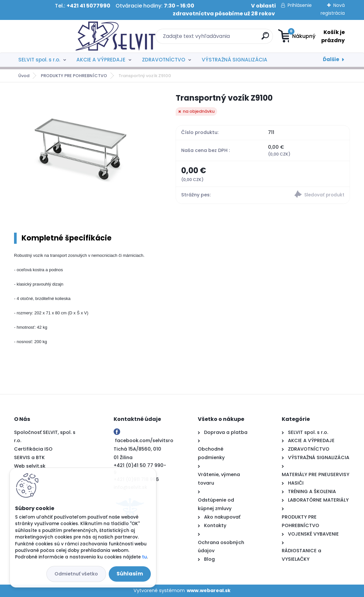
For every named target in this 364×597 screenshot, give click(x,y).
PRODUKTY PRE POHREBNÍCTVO (74, 76)
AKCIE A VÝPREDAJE (101, 60)
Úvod (24, 76)
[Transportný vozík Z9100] (84, 155)
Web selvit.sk (30, 466)
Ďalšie (331, 59)
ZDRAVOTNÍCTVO (164, 60)
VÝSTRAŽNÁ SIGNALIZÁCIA (235, 60)
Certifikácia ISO (33, 449)
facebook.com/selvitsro (144, 440)
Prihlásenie (300, 5)
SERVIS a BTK (29, 457)
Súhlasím (130, 574)
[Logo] (54, 36)
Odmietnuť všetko (76, 574)
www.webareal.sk (209, 590)
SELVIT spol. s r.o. (39, 60)
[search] (223, 38)
